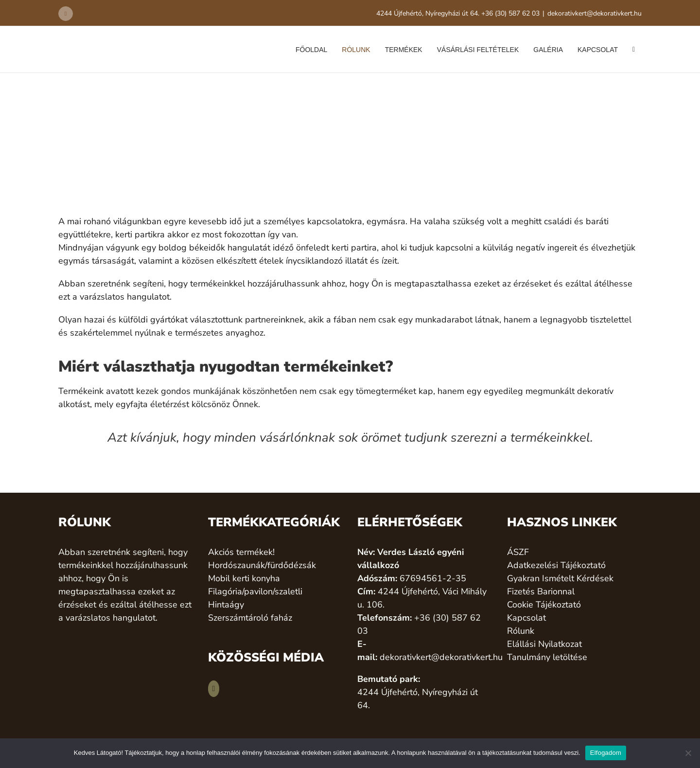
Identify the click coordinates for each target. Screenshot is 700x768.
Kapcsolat (526, 618)
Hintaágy (226, 605)
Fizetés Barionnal (541, 591)
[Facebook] (214, 689)
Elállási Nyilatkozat (544, 644)
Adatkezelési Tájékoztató (556, 565)
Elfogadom (606, 753)
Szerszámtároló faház (250, 618)
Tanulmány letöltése (547, 657)
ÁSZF (518, 552)
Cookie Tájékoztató (544, 605)
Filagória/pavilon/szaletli (255, 591)
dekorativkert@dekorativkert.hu (595, 13)
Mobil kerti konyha (244, 578)
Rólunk (521, 631)
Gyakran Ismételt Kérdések (560, 578)
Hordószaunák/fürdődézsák (262, 565)
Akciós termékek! (241, 552)
